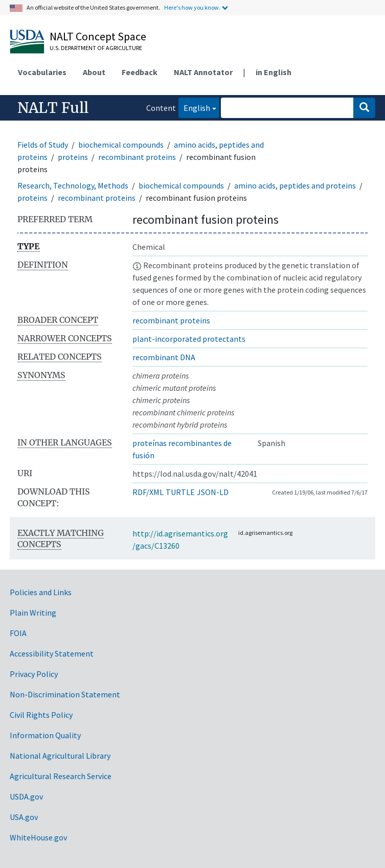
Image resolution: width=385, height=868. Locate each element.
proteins (73, 157)
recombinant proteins (137, 157)
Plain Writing (33, 613)
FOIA (18, 633)
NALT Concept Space (98, 36)
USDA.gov (26, 796)
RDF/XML (148, 492)
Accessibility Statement (52, 653)
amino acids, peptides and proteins (295, 185)
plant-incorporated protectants (189, 339)
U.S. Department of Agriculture (96, 48)
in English (274, 72)
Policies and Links (41, 592)
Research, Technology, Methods (73, 185)
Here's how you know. (192, 7)
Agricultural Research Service (61, 776)
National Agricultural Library (60, 756)
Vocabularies (42, 72)
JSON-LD (213, 492)
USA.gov (24, 817)
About (94, 72)
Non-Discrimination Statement (65, 694)
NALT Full (53, 108)
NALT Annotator (203, 72)
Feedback (140, 72)
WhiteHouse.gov (38, 837)
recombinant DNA (164, 357)
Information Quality (45, 735)
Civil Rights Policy (41, 715)
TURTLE (180, 492)
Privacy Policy (34, 674)
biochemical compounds (121, 145)
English (194, 107)
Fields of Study (43, 145)
